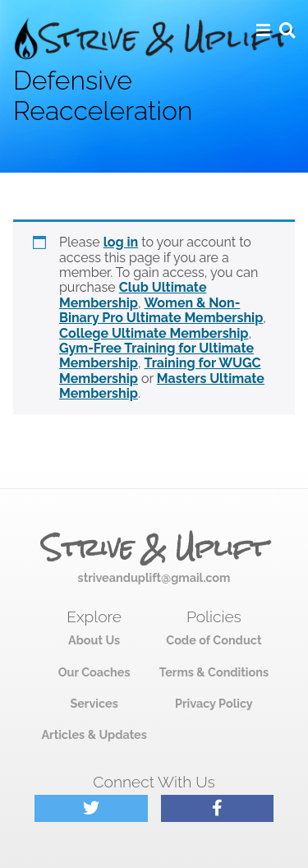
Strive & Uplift (154, 548)
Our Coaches (94, 672)
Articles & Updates (94, 734)
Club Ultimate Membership (133, 295)
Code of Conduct (214, 640)
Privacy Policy (214, 703)
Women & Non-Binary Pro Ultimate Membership (161, 310)
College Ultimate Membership (154, 333)
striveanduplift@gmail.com (154, 577)
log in (121, 242)
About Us (94, 640)
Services (94, 703)
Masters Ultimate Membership (162, 386)
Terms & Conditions (214, 672)
